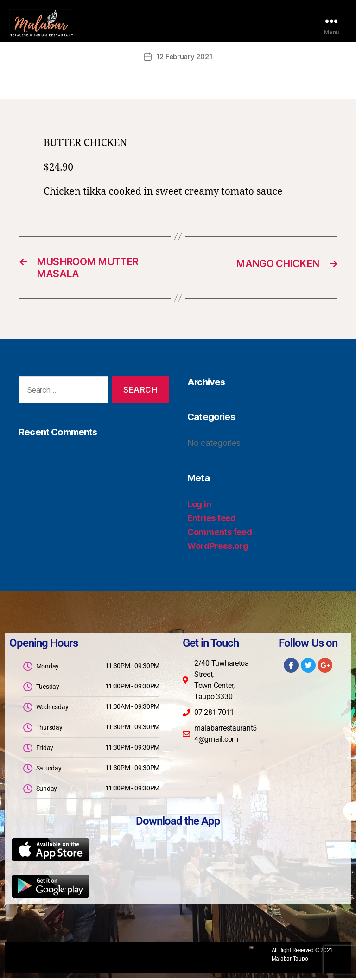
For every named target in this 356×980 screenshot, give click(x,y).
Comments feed (220, 534)
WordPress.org (218, 548)
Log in (199, 506)
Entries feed (212, 520)
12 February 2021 (184, 57)
